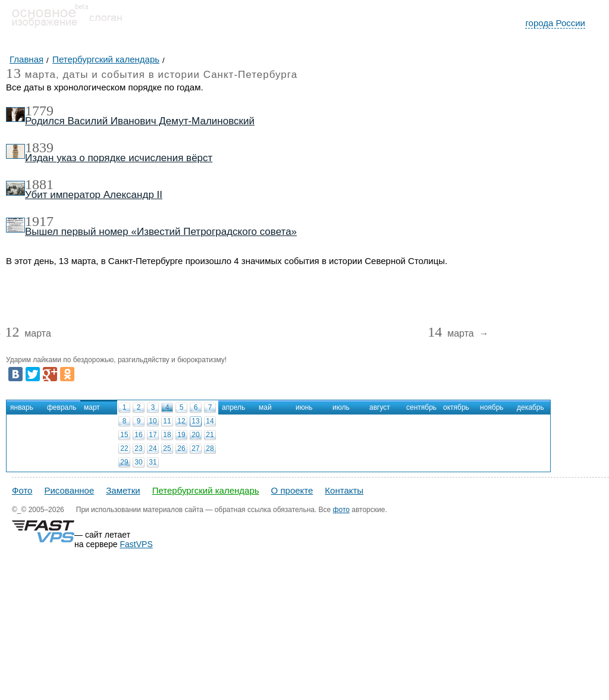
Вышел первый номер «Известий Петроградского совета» (161, 232)
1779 (39, 111)
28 (210, 448)
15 (124, 435)
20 (195, 435)
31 (153, 462)
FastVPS (136, 544)
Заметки (123, 490)
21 (210, 435)
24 (153, 448)
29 (124, 462)
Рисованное (69, 490)
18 (167, 435)
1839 (39, 147)
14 (210, 421)
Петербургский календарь (206, 490)
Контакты (344, 490)
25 (167, 448)
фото (341, 510)
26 (181, 448)
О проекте (292, 490)
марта (28, 334)
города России (555, 23)
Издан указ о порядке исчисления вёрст (119, 158)
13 (195, 421)
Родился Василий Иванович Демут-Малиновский (140, 121)
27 (195, 448)
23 (138, 448)
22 (124, 448)
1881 (39, 184)
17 (153, 435)
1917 (39, 221)
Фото (22, 490)
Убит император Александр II (94, 195)
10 (153, 421)
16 (138, 435)
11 (167, 421)
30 (138, 462)
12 (181, 421)
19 (181, 435)
